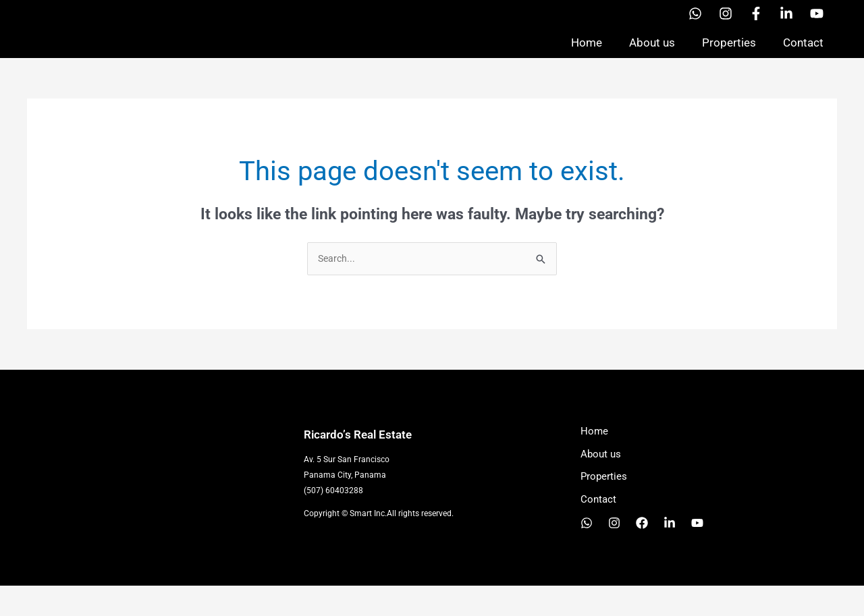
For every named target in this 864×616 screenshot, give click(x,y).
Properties (729, 57)
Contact (803, 57)
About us (652, 57)
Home (587, 57)
